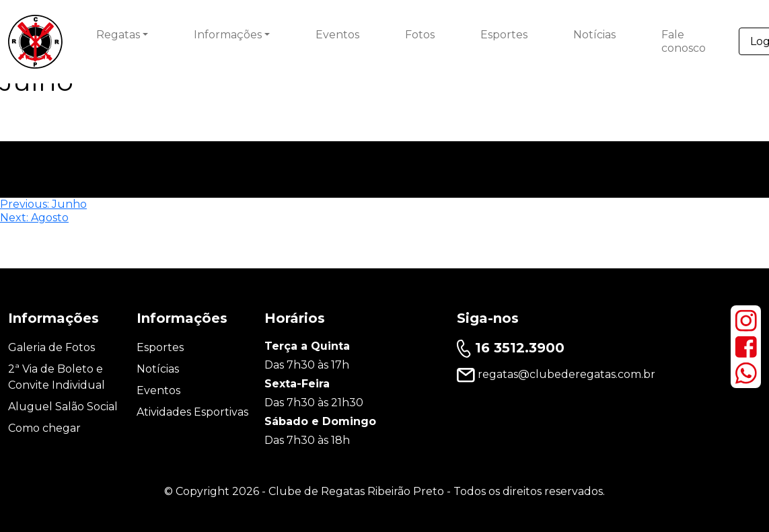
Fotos (420, 35)
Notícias (594, 35)
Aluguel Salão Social (63, 407)
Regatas (118, 35)
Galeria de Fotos (51, 347)
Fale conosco (684, 41)
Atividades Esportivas (192, 412)
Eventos (337, 35)
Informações (228, 35)
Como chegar (44, 428)
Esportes (504, 35)
